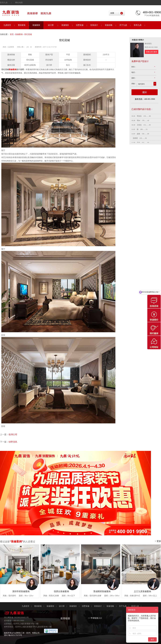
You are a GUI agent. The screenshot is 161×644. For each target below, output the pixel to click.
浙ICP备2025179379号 (13, 635)
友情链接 (65, 618)
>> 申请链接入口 (95, 618)
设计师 (51, 25)
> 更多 (158, 541)
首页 (12, 34)
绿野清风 (13, 442)
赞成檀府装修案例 (102, 591)
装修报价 (65, 25)
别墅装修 (80, 25)
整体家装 (22, 25)
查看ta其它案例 (152, 52)
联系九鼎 (4, 3)
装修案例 (36, 25)
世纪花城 (28, 34)
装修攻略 (109, 25)
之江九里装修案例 (142, 591)
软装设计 (94, 25)
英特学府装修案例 (21, 591)
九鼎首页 (7, 25)
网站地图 (19, 3)
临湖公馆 (13, 434)
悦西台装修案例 (61, 591)
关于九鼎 (123, 25)
